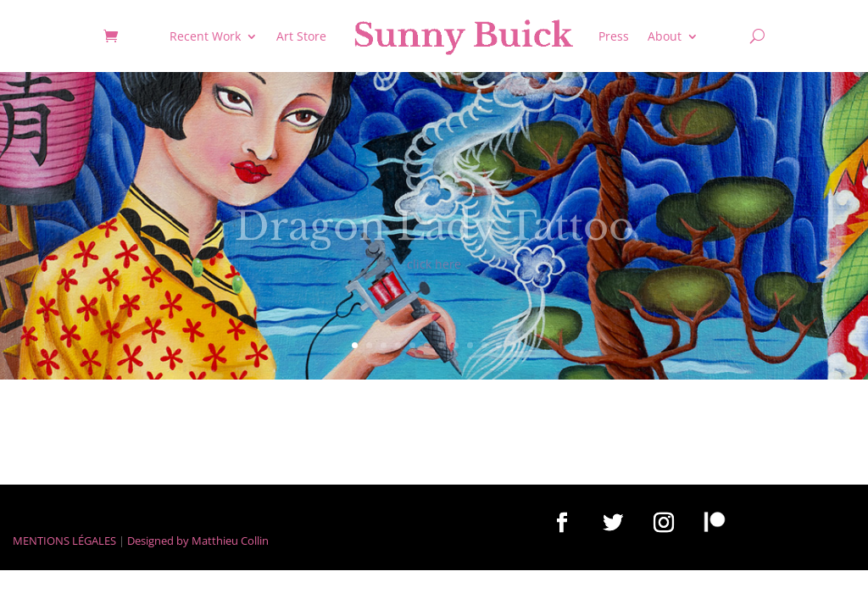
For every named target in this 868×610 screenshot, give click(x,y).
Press (614, 36)
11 (499, 345)
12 (513, 345)
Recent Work (205, 36)
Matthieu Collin (230, 541)
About (665, 36)
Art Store (301, 36)
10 (484, 345)
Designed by (158, 541)
